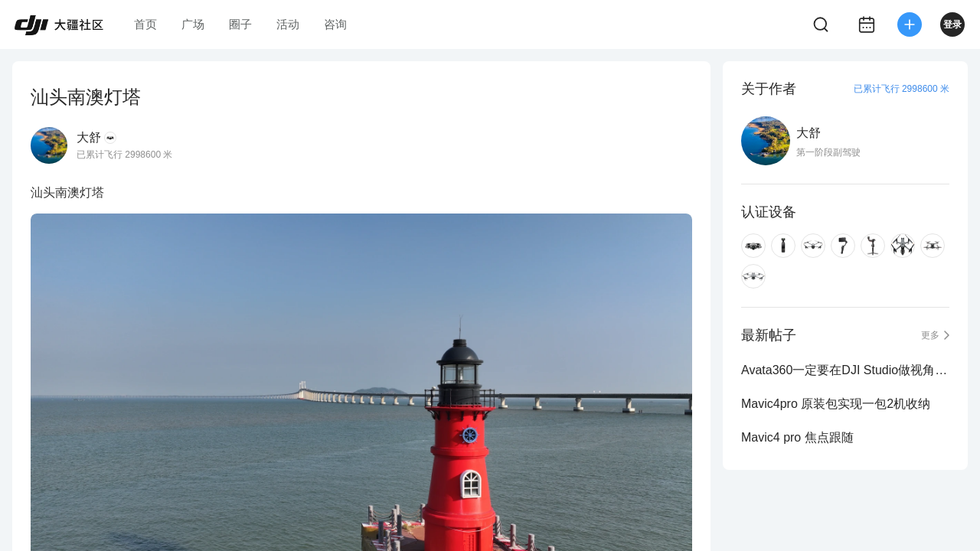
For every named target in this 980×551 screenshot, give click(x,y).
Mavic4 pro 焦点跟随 (797, 437)
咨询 (335, 24)
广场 (193, 24)
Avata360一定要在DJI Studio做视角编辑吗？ (845, 370)
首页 (145, 24)
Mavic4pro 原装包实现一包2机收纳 (836, 404)
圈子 (240, 24)
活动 (288, 24)
